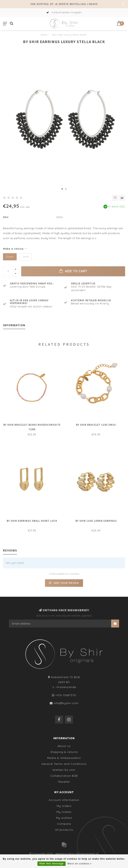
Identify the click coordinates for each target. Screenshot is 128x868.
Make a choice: (15, 249)
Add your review (64, 583)
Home (44, 35)
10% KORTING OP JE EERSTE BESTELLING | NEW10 (64, 4)
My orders (64, 806)
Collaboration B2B (64, 776)
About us (64, 746)
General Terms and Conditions (64, 764)
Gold (26, 257)
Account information (64, 800)
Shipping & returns (64, 752)
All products (64, 830)
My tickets (64, 812)
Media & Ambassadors (64, 758)
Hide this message (52, 864)
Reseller (64, 782)
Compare (64, 824)
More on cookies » (80, 864)
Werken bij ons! (64, 770)
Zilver (10, 257)
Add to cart (73, 271)
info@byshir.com (66, 703)
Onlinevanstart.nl (87, 854)
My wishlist (64, 818)
